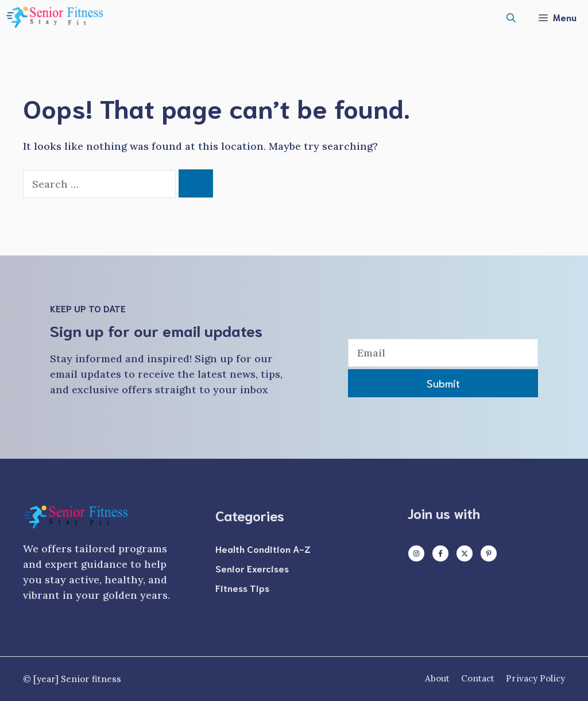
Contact (478, 678)
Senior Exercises (252, 568)
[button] (511, 17)
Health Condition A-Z (263, 549)
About (437, 678)
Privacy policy (535, 678)
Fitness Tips (242, 588)
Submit (443, 383)
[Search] (196, 183)
